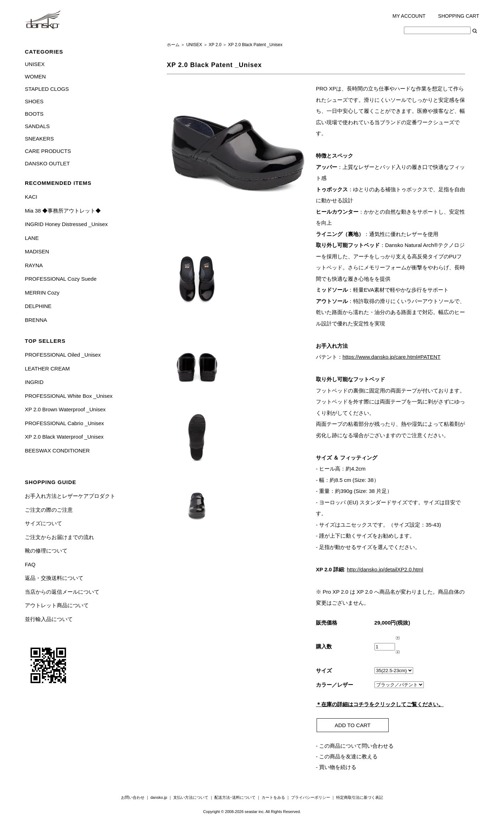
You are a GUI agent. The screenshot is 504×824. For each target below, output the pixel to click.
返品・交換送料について (54, 578)
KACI (31, 197)
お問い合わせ (133, 797)
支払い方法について (191, 797)
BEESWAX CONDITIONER (57, 451)
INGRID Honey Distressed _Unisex (66, 224)
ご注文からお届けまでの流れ (59, 537)
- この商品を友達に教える (347, 756)
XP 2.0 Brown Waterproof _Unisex (65, 409)
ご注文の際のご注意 (49, 510)
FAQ (30, 564)
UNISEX (35, 64)
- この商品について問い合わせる (355, 746)
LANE (32, 238)
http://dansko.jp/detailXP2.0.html (385, 569)
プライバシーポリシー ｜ (314, 797)
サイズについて (43, 523)
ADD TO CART (353, 725)
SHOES (34, 101)
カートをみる (273, 797)
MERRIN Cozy (42, 293)
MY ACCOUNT (409, 16)
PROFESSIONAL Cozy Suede (61, 279)
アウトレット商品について (57, 605)
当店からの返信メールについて (62, 592)
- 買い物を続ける (336, 767)
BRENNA (36, 320)
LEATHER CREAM (47, 369)
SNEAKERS (39, 139)
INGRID (34, 382)
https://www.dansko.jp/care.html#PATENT (391, 357)
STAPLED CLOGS (47, 89)
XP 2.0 (215, 45)
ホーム (173, 45)
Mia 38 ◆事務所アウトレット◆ (63, 211)
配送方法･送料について (235, 797)
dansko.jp (159, 797)
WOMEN (35, 76)
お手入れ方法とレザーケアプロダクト (70, 496)
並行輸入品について (49, 619)
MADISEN (37, 251)
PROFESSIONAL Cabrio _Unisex (64, 423)
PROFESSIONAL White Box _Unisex (69, 396)
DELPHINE (38, 306)
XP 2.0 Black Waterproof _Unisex (64, 437)
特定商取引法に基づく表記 (360, 797)
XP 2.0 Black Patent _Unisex (255, 45)
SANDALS (37, 126)
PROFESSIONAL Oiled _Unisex (63, 355)
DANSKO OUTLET (47, 163)
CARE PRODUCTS (48, 151)
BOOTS (34, 114)
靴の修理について (46, 551)
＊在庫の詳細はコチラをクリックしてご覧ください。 (380, 704)
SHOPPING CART (459, 16)
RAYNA (34, 265)
